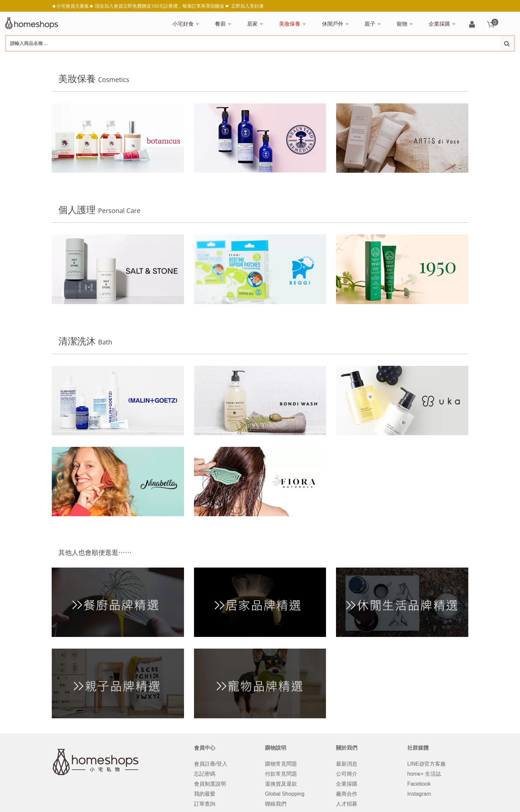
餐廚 (220, 24)
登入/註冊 (472, 25)
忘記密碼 (205, 775)
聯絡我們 (276, 805)
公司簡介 (347, 775)
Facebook (419, 785)
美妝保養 (290, 24)
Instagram (419, 795)
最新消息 (347, 765)
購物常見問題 (281, 765)
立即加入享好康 (247, 6)
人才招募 (347, 805)
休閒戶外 (333, 24)
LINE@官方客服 (427, 765)
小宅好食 (183, 24)
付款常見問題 (281, 775)
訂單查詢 (205, 805)
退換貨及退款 (281, 785)
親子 (370, 24)
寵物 (402, 24)
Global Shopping (285, 795)
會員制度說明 (210, 785)
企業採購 (439, 24)
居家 (252, 24)
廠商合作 (347, 795)
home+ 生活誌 (424, 775)
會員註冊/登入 (211, 765)
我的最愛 (205, 795)
